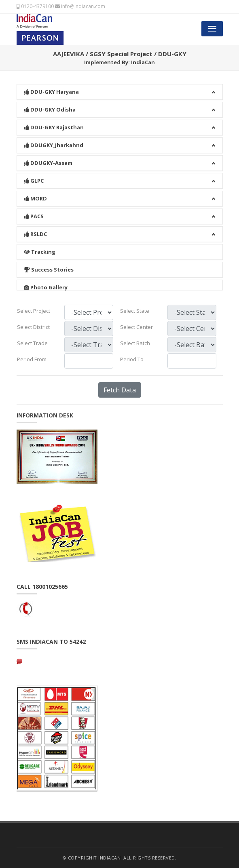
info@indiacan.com (80, 6)
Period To (132, 359)
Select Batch (135, 343)
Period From (32, 359)
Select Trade (32, 343)
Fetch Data (120, 390)
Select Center (136, 327)
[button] (120, 81)
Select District (33, 327)
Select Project (34, 311)
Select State (135, 311)
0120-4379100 (35, 6)
